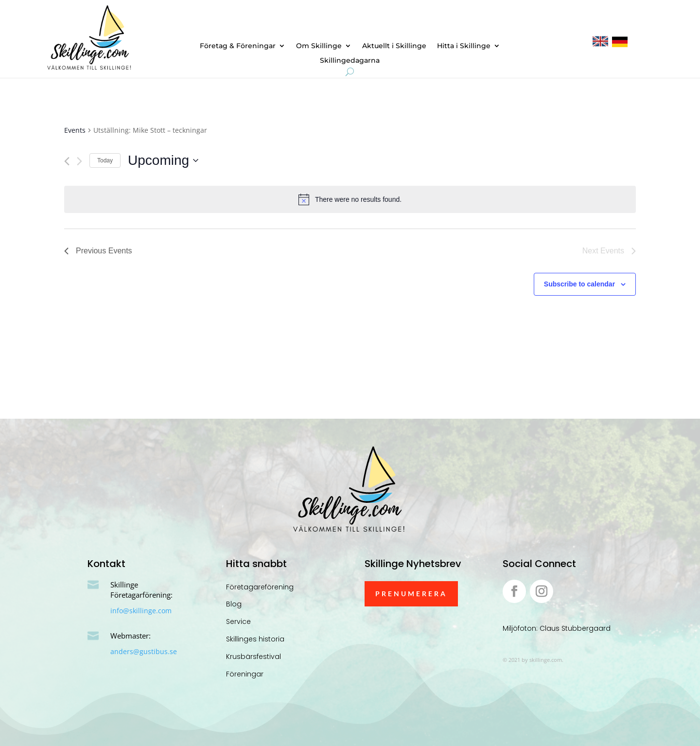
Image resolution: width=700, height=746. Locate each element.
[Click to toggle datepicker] (163, 160)
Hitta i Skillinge (464, 46)
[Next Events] (79, 161)
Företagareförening (260, 587)
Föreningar (245, 674)
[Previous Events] (67, 161)
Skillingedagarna (350, 61)
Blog (234, 604)
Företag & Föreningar (238, 46)
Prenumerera (411, 594)
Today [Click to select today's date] (105, 160)
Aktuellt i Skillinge (394, 46)
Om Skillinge (319, 46)
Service (238, 622)
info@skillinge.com (141, 611)
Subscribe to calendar (579, 284)
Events (75, 130)
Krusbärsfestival (254, 657)
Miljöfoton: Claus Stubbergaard (557, 628)
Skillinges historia (255, 639)
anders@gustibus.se (144, 651)
